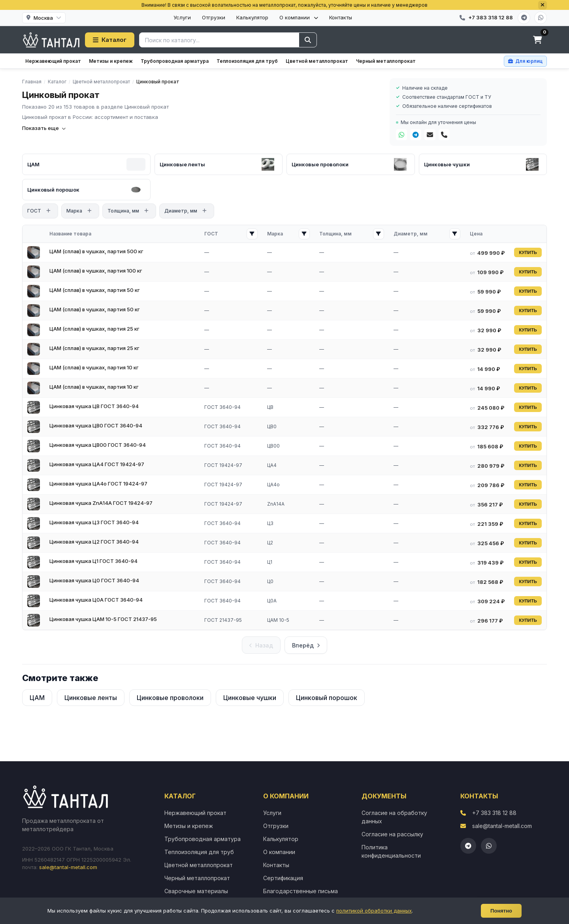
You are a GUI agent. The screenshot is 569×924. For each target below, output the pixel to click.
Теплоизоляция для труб (247, 61)
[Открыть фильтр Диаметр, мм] (455, 234)
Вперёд (306, 645)
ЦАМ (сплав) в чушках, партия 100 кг (96, 271)
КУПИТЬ (528, 252)
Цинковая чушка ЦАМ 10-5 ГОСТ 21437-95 (103, 619)
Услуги (182, 17)
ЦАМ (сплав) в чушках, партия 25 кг (94, 329)
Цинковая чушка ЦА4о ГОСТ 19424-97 (98, 484)
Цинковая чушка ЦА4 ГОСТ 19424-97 (97, 464)
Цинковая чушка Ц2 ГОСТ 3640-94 (94, 542)
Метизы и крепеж (111, 61)
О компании (299, 17)
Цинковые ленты (91, 698)
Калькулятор (252, 17)
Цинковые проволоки (170, 698)
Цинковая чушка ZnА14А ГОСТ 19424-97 (101, 503)
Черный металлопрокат (386, 61)
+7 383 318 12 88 (494, 813)
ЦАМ (37, 698)
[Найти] (308, 40)
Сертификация (283, 878)
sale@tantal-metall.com (68, 867)
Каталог (110, 40)
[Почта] (430, 135)
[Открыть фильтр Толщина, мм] (379, 234)
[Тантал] (51, 40)
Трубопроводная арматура (175, 61)
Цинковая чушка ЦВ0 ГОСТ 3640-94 (96, 425)
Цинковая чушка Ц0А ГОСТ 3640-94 (96, 600)
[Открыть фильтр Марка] (304, 234)
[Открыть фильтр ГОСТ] (252, 234)
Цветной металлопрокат (317, 61)
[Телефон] (444, 135)
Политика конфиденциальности (391, 851)
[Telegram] (524, 18)
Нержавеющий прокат (53, 61)
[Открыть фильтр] (48, 211)
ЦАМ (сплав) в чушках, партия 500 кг (96, 251)
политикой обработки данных (374, 911)
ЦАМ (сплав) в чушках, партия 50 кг (95, 290)
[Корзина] (537, 40)
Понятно (501, 911)
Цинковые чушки (250, 698)
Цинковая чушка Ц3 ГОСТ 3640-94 (94, 522)
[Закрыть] (543, 5)
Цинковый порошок (327, 698)
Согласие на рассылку (392, 834)
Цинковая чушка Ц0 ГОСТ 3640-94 (94, 580)
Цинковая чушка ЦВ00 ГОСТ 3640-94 (98, 445)
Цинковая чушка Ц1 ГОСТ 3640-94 (93, 561)
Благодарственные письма (301, 891)
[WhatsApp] (541, 18)
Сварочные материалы (196, 891)
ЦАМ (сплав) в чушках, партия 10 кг (94, 367)
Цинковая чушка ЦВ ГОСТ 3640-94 (94, 406)
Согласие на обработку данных (394, 817)
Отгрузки (214, 17)
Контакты (341, 17)
